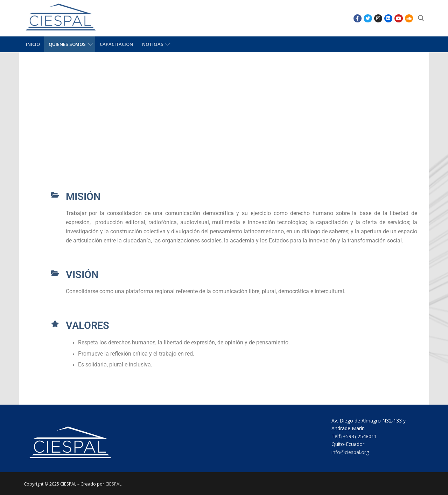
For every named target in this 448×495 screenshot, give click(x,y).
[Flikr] (388, 18)
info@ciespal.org (350, 452)
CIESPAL (113, 484)
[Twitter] (368, 18)
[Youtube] (398, 18)
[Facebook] (358, 18)
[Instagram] (378, 18)
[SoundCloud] (409, 18)
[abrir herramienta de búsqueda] (421, 18)
